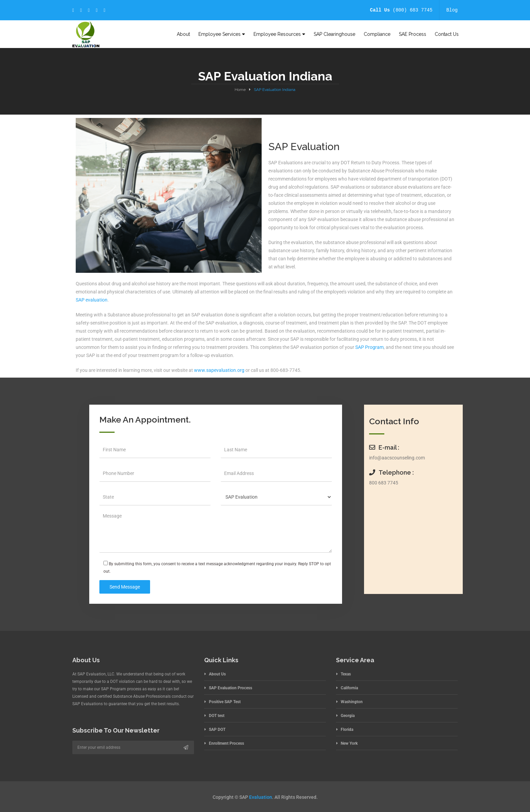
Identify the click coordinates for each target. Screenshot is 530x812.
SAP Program (369, 347)
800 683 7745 (384, 483)
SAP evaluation (92, 300)
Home (240, 90)
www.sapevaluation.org (219, 370)
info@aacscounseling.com (397, 458)
